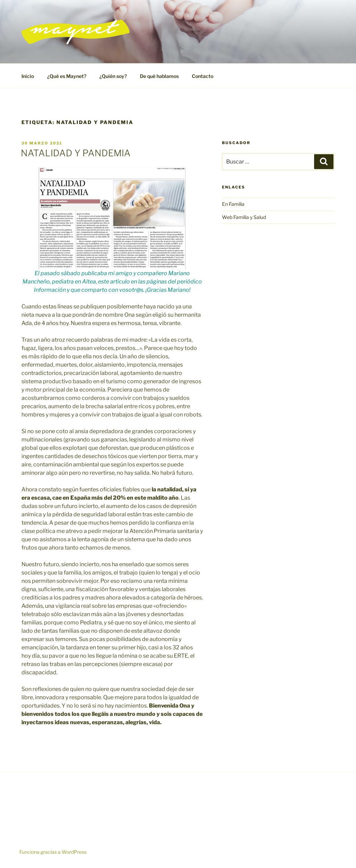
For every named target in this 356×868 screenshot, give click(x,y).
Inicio (28, 76)
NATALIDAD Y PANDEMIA (76, 153)
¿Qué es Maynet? (67, 76)
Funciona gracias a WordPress (53, 852)
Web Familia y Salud (244, 217)
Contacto (203, 76)
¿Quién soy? (113, 76)
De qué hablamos (159, 76)
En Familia (233, 204)
